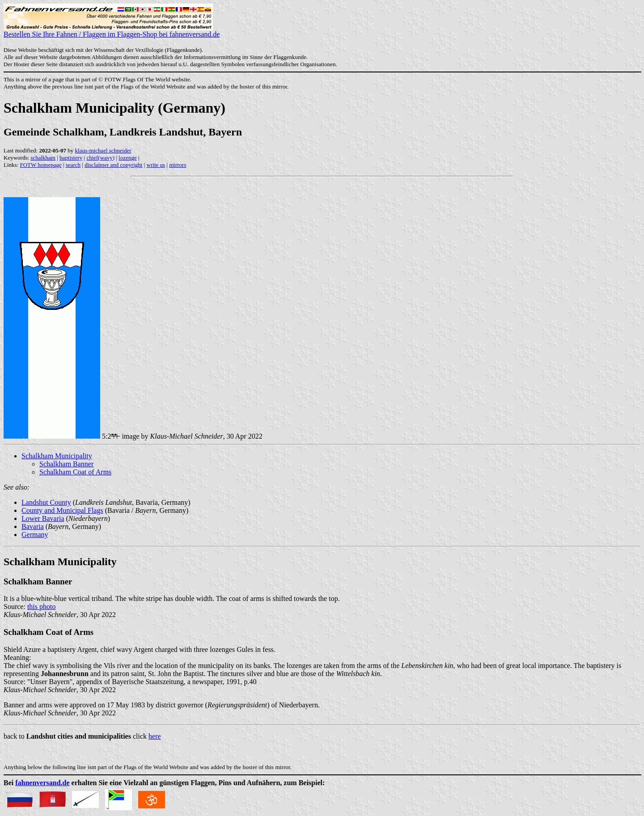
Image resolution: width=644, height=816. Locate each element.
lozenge (127, 158)
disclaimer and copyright (113, 165)
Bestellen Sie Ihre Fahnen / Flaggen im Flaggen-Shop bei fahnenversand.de (112, 31)
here (155, 736)
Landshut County (46, 502)
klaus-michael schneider (103, 150)
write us (156, 165)
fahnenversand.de (42, 783)
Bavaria (33, 526)
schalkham (43, 158)
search (73, 165)
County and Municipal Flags (62, 510)
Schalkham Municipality (57, 456)
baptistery (71, 158)
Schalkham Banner (66, 464)
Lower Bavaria (43, 518)
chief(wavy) (100, 158)
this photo (42, 607)
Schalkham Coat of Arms (75, 472)
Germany (35, 535)
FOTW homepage (40, 165)
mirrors (178, 165)
